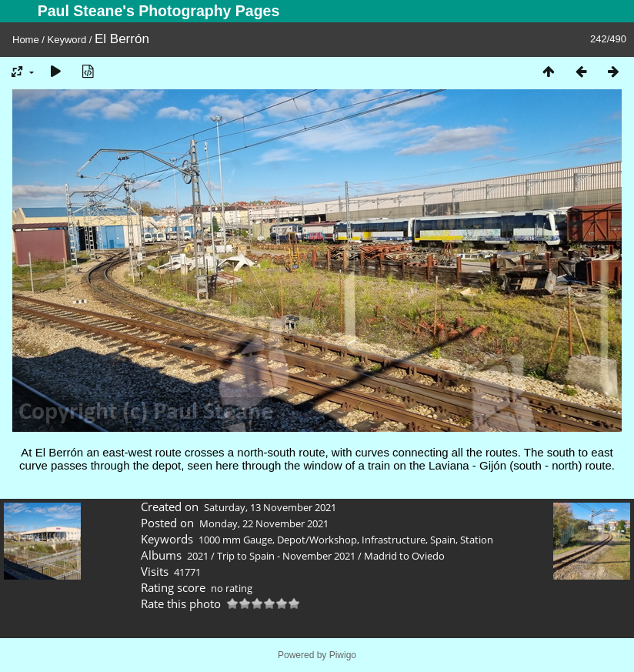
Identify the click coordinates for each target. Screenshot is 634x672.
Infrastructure (394, 540)
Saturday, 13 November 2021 (270, 507)
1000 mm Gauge (235, 540)
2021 (198, 556)
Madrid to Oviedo (404, 556)
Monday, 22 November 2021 (264, 523)
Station (477, 540)
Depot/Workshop (317, 540)
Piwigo (343, 655)
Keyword (67, 40)
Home (26, 40)
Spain (443, 540)
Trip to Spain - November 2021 (286, 556)
